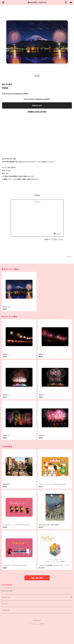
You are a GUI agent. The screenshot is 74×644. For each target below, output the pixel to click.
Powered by (37, 624)
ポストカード (6, 597)
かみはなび (6, 610)
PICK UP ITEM (7, 591)
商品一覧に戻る (37, 578)
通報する (69, 257)
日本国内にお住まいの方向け (37, 112)
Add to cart (37, 105)
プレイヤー (5, 604)
